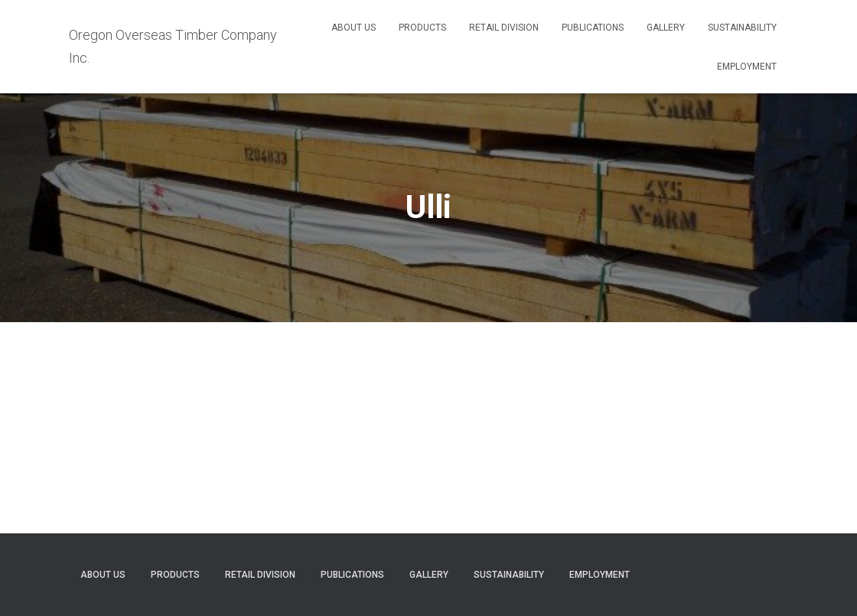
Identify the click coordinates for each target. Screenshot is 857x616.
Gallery (666, 28)
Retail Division (504, 28)
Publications (593, 28)
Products (422, 28)
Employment (747, 67)
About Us (354, 28)
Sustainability (742, 28)
